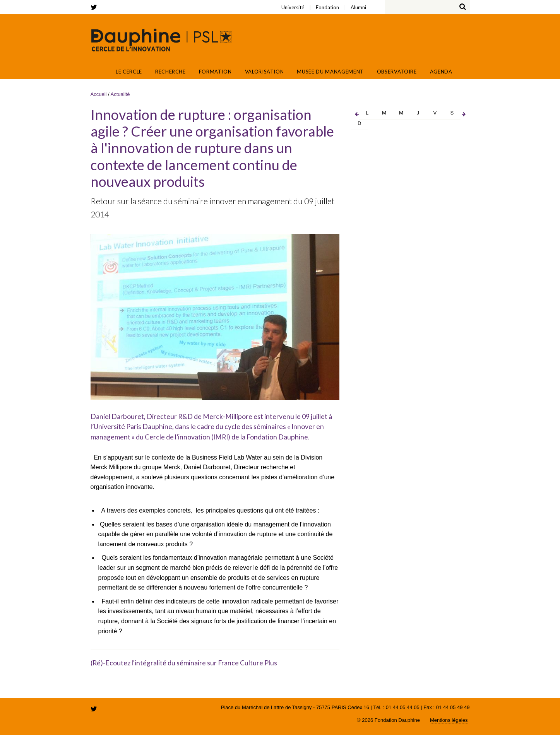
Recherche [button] (170, 72)
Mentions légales (449, 720)
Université (125, 2)
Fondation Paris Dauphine (433, 40)
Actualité (120, 94)
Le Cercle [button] (129, 72)
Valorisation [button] (265, 72)
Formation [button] (215, 72)
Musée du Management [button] (330, 72)
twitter (95, 7)
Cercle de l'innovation (161, 40)
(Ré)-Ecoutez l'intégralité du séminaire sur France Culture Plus (184, 663)
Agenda (441, 72)
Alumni (135, 2)
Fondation (129, 2)
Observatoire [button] (397, 72)
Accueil (102, 72)
